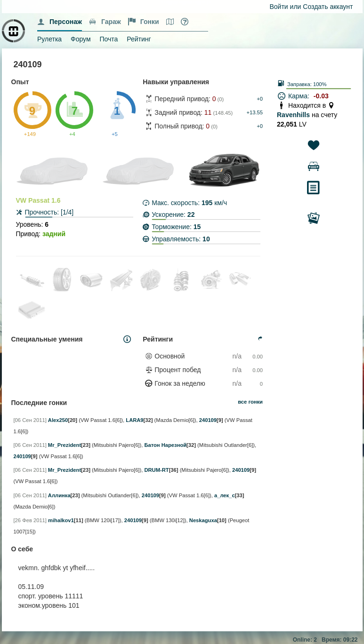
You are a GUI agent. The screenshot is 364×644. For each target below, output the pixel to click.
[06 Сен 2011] (30, 420)
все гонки (250, 402)
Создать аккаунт (328, 7)
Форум (81, 39)
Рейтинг (139, 39)
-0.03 (321, 96)
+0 (260, 99)
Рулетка (49, 39)
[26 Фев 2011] (30, 520)
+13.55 (255, 112)
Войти (279, 7)
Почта (109, 39)
